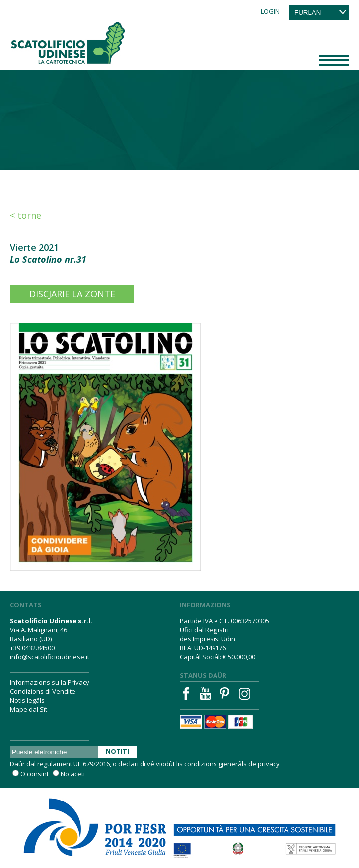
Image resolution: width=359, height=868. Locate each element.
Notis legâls (27, 700)
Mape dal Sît (29, 709)
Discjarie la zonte (72, 294)
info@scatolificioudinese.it (50, 657)
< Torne (26, 215)
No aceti (73, 774)
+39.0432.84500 (32, 648)
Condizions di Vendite (43, 691)
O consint (35, 774)
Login (270, 11)
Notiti (117, 751)
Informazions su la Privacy (50, 682)
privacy (269, 764)
